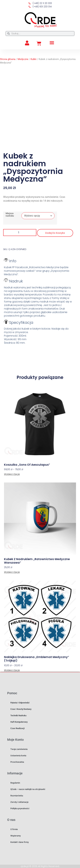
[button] (52, 43)
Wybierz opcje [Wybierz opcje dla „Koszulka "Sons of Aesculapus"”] (12, 474)
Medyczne (23, 59)
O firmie (14, 829)
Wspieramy (16, 836)
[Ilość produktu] (20, 233)
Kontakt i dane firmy (20, 842)
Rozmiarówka (17, 796)
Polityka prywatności (20, 808)
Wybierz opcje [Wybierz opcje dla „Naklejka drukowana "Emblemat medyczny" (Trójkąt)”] (12, 670)
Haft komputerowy (19, 722)
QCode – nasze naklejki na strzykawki (28, 789)
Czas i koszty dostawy (21, 709)
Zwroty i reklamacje (19, 802)
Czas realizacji (17, 728)
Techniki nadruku (18, 715)
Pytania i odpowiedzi (20, 703)
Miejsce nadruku (10, 215)
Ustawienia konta (18, 756)
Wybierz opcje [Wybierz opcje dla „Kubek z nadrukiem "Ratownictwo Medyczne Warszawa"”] (12, 572)
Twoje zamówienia (19, 749)
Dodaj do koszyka (55, 233)
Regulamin (15, 783)
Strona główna (8, 59)
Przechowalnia (17, 762)
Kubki (34, 59)
